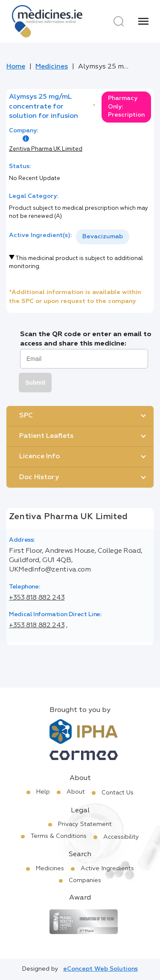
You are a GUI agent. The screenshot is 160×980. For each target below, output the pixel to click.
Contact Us (118, 793)
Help (43, 792)
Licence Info (39, 457)
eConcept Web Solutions (100, 969)
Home (16, 67)
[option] (103, 237)
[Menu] (143, 21)
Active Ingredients (107, 869)
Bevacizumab (103, 237)
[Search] (119, 21)
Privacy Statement (85, 824)
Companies (85, 880)
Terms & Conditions (59, 836)
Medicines (52, 67)
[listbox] (103, 237)
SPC (26, 416)
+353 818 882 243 (37, 598)
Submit (35, 383)
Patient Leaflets (46, 436)
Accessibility (121, 837)
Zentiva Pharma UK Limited (46, 149)
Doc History (39, 477)
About (76, 792)
